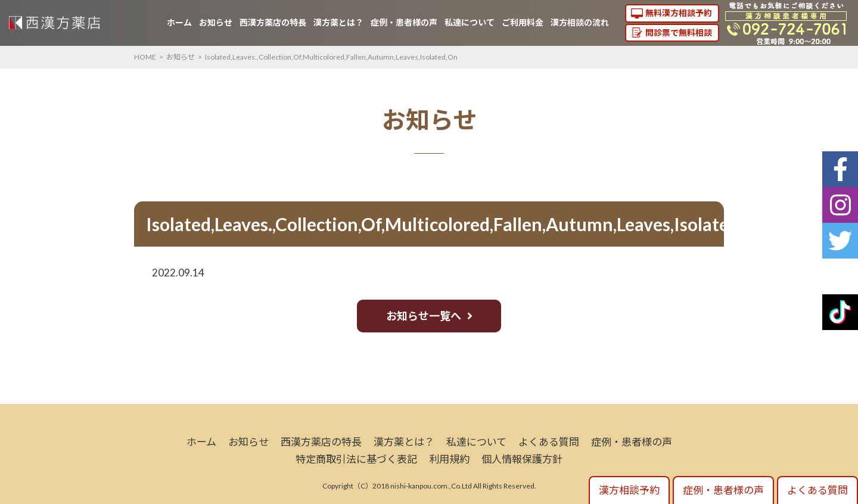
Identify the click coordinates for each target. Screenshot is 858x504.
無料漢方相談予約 (679, 13)
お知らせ (216, 22)
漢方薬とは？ (338, 22)
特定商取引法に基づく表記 (356, 459)
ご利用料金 (523, 22)
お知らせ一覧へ (424, 316)
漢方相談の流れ (580, 22)
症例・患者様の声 (404, 22)
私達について (470, 22)
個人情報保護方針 (522, 459)
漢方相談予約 (629, 490)
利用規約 (449, 459)
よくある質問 (549, 442)
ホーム (179, 22)
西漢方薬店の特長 (273, 22)
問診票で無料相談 (679, 32)
